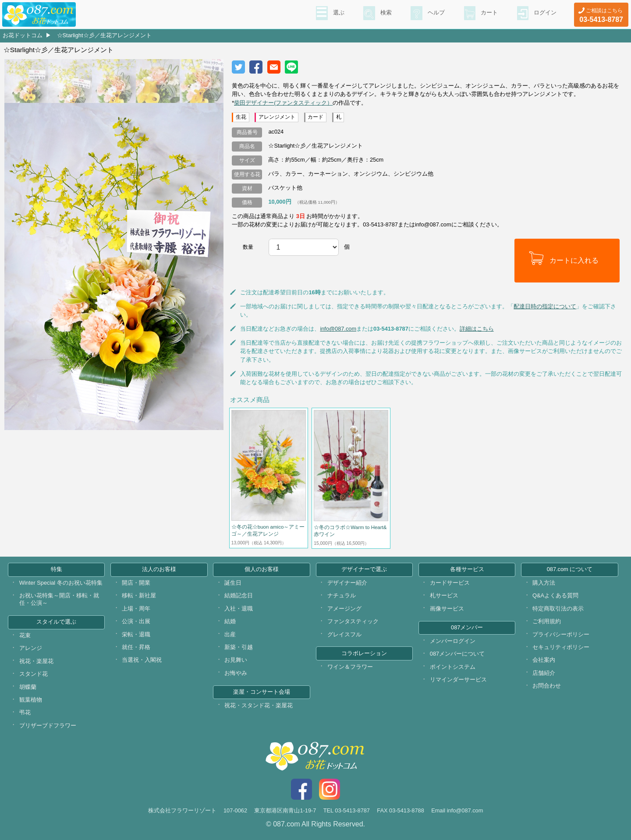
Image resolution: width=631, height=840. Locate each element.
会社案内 (544, 660)
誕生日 (233, 583)
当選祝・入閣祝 (142, 660)
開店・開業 (136, 583)
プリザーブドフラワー (48, 725)
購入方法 (544, 583)
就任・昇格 (136, 647)
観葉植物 (31, 700)
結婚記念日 (239, 595)
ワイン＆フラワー (350, 667)
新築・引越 (239, 647)
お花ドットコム (23, 35)
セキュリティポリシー (561, 647)
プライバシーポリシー (561, 634)
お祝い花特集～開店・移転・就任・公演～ (59, 599)
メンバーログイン (453, 641)
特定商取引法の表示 (558, 609)
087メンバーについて (457, 654)
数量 (248, 247)
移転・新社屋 (139, 595)
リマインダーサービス (458, 679)
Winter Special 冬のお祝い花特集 (61, 583)
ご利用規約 (547, 621)
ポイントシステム (453, 667)
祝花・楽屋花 (36, 661)
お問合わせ (547, 686)
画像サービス (447, 609)
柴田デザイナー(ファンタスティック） (283, 103)
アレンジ (31, 648)
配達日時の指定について (545, 306)
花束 (25, 635)
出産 (230, 634)
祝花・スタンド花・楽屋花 (259, 705)
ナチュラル (342, 595)
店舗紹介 (544, 673)
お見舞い (236, 660)
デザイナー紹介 (347, 583)
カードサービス (450, 583)
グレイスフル (344, 634)
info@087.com (338, 329)
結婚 (230, 621)
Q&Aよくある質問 (555, 595)
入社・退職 (239, 609)
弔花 (25, 712)
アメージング (344, 609)
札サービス (444, 595)
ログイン (544, 14)
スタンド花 (34, 674)
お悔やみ (236, 673)
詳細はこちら (477, 329)
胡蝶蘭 (28, 687)
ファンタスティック (353, 621)
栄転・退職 (136, 634)
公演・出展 (136, 621)
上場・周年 (136, 609)
